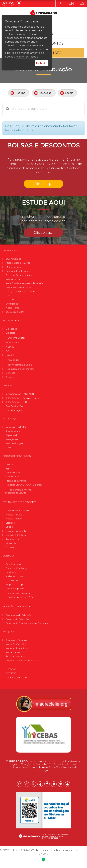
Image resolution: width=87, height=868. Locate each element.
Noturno (19, 93)
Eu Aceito (42, 63)
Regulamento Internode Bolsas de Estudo (18, 491)
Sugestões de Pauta (19, 594)
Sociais (68, 93)
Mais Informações (27, 57)
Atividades (14, 360)
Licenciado (44, 93)
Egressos (10, 333)
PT (61, 3)
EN (71, 3)
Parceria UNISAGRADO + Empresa (24, 485)
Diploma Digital (16, 338)
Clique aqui (43, 184)
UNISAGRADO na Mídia (20, 597)
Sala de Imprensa (15, 589)
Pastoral (10, 355)
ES (82, 3)
